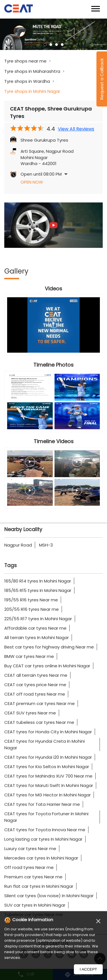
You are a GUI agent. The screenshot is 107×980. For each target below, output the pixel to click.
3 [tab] (56, 45)
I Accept (88, 969)
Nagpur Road (18, 545)
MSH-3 (46, 545)
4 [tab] (62, 45)
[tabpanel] (53, 34)
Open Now (32, 182)
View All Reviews (76, 129)
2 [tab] (51, 45)
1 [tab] (45, 45)
